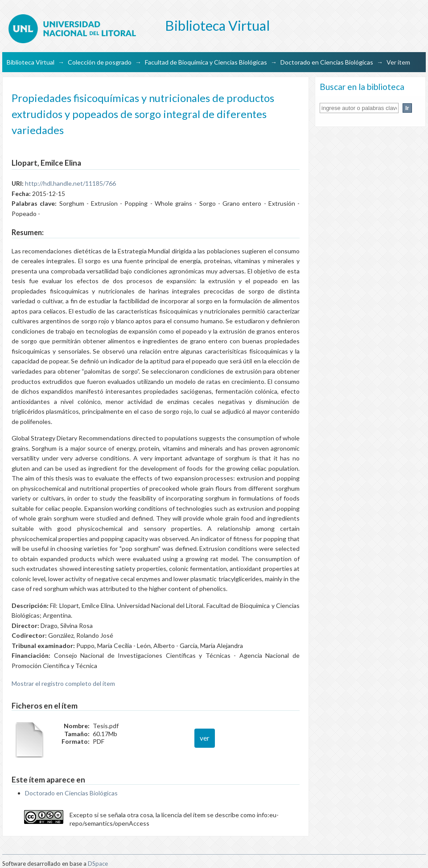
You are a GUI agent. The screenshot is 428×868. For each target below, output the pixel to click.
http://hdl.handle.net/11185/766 (70, 183)
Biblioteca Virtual (31, 62)
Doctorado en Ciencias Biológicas (327, 62)
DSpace (98, 864)
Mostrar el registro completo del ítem (63, 683)
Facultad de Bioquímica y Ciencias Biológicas (206, 62)
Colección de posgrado (100, 62)
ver (205, 738)
